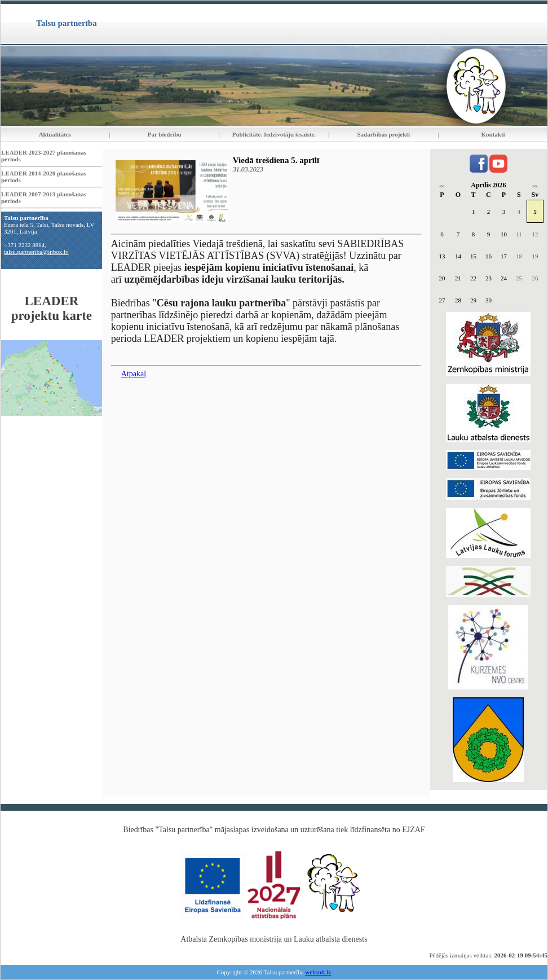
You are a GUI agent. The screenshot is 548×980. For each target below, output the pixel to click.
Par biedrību (165, 134)
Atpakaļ (134, 374)
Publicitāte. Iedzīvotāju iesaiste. (274, 134)
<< (442, 186)
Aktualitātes (55, 134)
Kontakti (493, 134)
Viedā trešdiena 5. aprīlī (276, 160)
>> (535, 186)
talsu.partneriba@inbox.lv (36, 252)
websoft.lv (318, 972)
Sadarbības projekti (383, 134)
